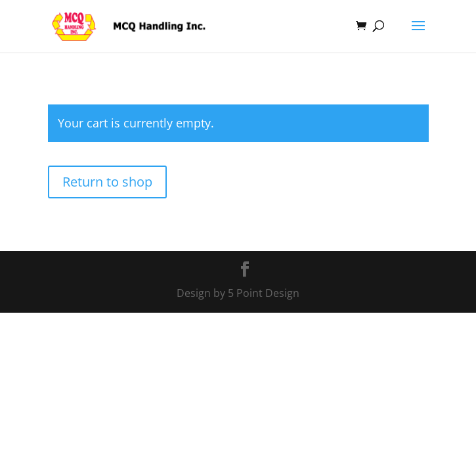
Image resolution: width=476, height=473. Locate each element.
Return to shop (107, 182)
